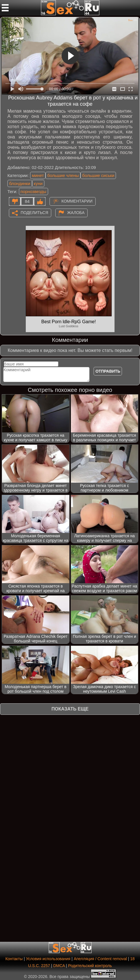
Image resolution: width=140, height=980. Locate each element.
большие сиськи (98, 175)
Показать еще (70, 709)
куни (38, 183)
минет (38, 175)
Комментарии (77, 201)
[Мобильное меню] (5, 8)
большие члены (63, 175)
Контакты (14, 959)
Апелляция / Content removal (100, 959)
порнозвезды (33, 191)
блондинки (20, 183)
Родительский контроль (90, 966)
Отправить (108, 371)
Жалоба (76, 212)
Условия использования (48, 959)
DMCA (59, 966)
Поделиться (34, 212)
